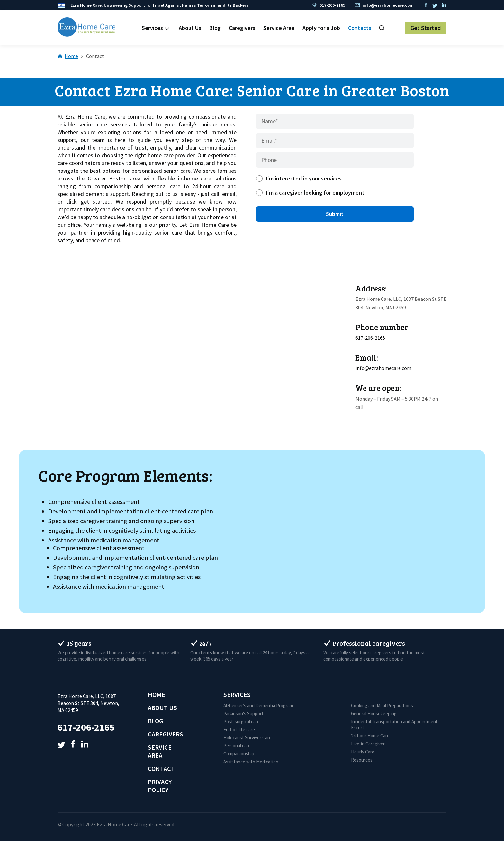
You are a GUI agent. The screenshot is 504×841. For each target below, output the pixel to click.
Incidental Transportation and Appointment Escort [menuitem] (394, 725)
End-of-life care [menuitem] (239, 730)
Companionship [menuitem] (239, 754)
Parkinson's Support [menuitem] (243, 713)
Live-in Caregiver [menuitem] (368, 744)
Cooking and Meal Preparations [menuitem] (382, 705)
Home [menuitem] (157, 694)
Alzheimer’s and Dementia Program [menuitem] (258, 705)
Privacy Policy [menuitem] (160, 786)
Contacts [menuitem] (360, 28)
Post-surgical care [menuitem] (242, 721)
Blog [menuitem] (215, 28)
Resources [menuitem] (362, 760)
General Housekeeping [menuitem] (374, 713)
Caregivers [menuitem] (242, 28)
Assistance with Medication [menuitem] (251, 762)
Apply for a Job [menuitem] (321, 28)
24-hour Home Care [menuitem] (370, 736)
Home (68, 56)
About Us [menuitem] (190, 28)
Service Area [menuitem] (279, 28)
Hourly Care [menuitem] (363, 752)
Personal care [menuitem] (237, 746)
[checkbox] (335, 186)
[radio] (335, 179)
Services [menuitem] (152, 28)
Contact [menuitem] (161, 768)
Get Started (426, 28)
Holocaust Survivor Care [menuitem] (248, 738)
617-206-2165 (370, 338)
